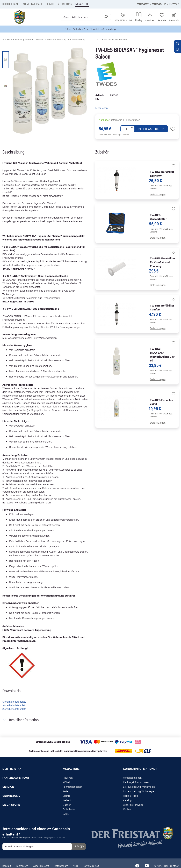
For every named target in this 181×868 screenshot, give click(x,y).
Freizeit (67, 800)
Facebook (174, 4)
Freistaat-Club (159, 4)
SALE (66, 814)
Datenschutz (61, 866)
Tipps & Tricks (131, 796)
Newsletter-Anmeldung (103, 29)
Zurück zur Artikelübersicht (111, 39)
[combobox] (85, 17)
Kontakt (127, 809)
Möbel (66, 782)
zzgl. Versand (123, 135)
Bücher (67, 805)
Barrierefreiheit (91, 866)
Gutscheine (69, 809)
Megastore (71, 769)
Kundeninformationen (140, 769)
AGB (75, 866)
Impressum (22, 866)
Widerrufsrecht (41, 866)
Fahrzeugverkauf (32, 4)
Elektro (67, 796)
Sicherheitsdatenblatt (14, 702)
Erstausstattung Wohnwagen (139, 791)
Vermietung (65, 4)
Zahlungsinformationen (136, 782)
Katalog (127, 800)
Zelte (66, 791)
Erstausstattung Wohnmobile (139, 787)
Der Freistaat (10, 4)
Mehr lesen (102, 108)
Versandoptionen (132, 778)
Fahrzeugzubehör (72, 787)
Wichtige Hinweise (133, 805)
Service (50, 4)
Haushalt (68, 778)
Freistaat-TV (143, 4)
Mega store (82, 4)
